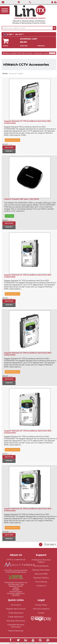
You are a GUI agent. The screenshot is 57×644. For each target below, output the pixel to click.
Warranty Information (16, 621)
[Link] (10, 640)
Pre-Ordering (41, 582)
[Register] (56, 2)
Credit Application (16, 617)
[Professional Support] (18, 2)
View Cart (24, 46)
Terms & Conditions (41, 609)
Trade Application (16, 613)
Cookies (41, 613)
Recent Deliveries (16, 631)
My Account (16, 605)
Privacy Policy (41, 605)
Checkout (41, 46)
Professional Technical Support (41, 561)
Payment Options (41, 578)
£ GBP (9, 34)
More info (9, 151)
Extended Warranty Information (16, 626)
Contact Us (41, 586)
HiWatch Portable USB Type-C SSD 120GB (21, 199)
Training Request (41, 566)
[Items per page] (50, 544)
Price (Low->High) (16, 74)
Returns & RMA (41, 574)
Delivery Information (41, 570)
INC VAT (19, 34)
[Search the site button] (54, 28)
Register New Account (16, 609)
